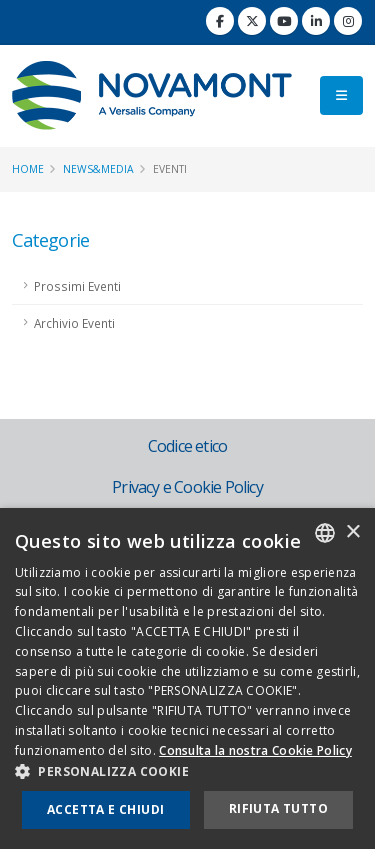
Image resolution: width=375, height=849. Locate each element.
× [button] (352, 532)
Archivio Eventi (74, 323)
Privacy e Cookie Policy (187, 487)
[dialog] (187, 678)
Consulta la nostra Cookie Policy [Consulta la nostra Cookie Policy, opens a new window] (255, 750)
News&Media (98, 169)
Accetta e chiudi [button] (105, 809)
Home (28, 169)
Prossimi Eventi (77, 286)
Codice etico (187, 446)
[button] (187, 772)
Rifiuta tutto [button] (278, 808)
